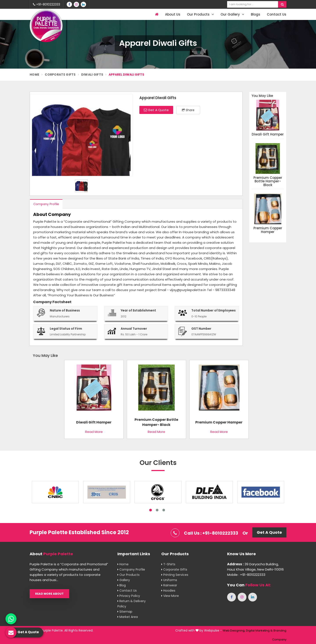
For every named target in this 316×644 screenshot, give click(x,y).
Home (34, 75)
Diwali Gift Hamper (268, 134)
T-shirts (168, 564)
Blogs (256, 14)
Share (188, 110)
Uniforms (169, 580)
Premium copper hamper (268, 230)
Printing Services (175, 575)
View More (170, 596)
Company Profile (46, 204)
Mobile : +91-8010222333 (246, 575)
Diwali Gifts (92, 75)
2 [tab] (157, 510)
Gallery (124, 580)
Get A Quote (156, 110)
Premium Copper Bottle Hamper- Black (268, 181)
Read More (94, 432)
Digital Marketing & (259, 631)
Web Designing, (234, 631)
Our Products (200, 14)
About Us (173, 14)
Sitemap (125, 612)
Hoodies (168, 591)
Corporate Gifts (60, 75)
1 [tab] (151, 510)
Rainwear (169, 585)
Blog (122, 585)
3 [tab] (164, 510)
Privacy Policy (129, 596)
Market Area (128, 617)
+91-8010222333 (47, 4)
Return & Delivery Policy (132, 604)
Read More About (49, 594)
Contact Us (277, 14)
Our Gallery (232, 14)
